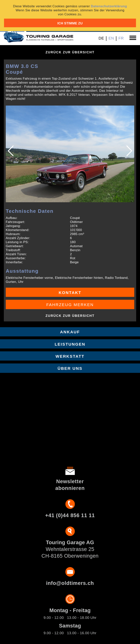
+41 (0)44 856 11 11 (70, 515)
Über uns (70, 368)
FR (121, 38)
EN (111, 38)
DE (101, 38)
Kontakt (70, 293)
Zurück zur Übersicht (70, 52)
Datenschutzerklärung (109, 6)
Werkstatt (70, 356)
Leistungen (70, 344)
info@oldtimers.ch (70, 583)
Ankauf (70, 332)
